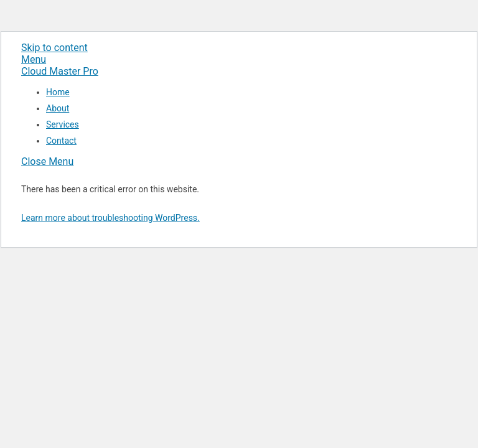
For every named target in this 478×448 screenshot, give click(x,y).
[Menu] (34, 59)
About (58, 108)
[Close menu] (47, 161)
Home (58, 92)
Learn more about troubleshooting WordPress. (110, 218)
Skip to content (54, 48)
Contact (61, 141)
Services (63, 124)
